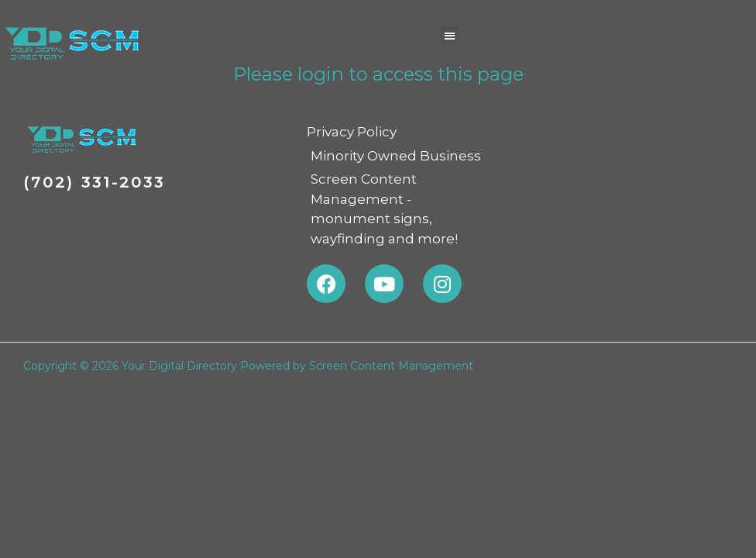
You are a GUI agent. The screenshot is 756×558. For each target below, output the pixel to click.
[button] (450, 35)
